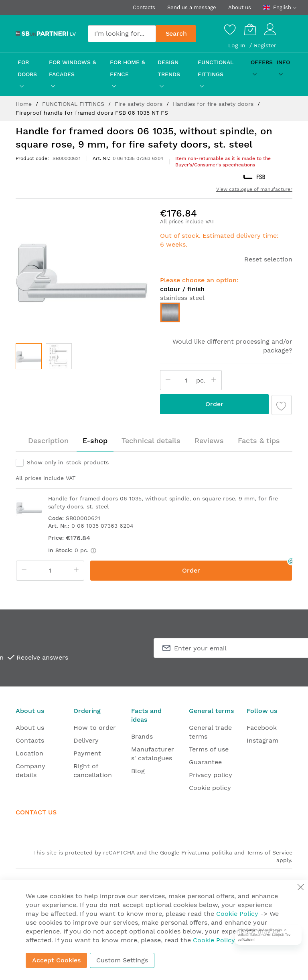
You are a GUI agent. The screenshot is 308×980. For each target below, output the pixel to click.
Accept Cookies (56, 960)
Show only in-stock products (68, 462)
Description (48, 440)
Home (25, 104)
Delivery (86, 740)
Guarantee (205, 762)
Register (265, 45)
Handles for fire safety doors (214, 104)
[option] (170, 312)
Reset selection (268, 259)
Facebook (262, 728)
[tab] (48, 441)
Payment (87, 753)
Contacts (144, 7)
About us (240, 7)
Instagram (262, 740)
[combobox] (122, 34)
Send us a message (192, 7)
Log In (238, 45)
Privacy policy (211, 775)
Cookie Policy (237, 914)
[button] (59, 356)
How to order (95, 728)
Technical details (151, 440)
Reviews (209, 440)
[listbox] (226, 314)
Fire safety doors (140, 104)
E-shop (95, 440)
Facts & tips (259, 440)
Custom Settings (122, 960)
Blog (138, 771)
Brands (142, 736)
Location (29, 753)
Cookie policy (210, 788)
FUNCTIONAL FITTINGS (74, 104)
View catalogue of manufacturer (254, 189)
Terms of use (209, 749)
